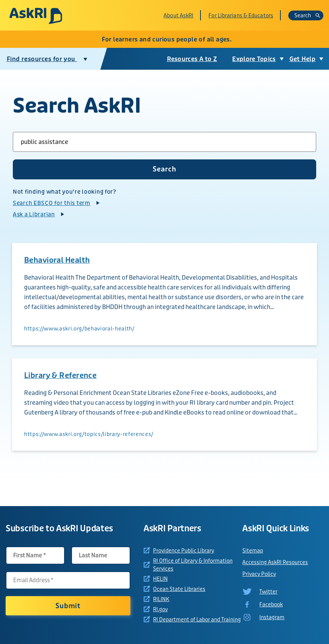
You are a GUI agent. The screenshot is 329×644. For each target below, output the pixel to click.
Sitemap (253, 551)
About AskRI (178, 15)
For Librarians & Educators (241, 15)
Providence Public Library (184, 551)
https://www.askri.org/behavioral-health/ (79, 329)
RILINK (161, 599)
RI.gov (160, 609)
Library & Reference (60, 376)
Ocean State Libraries (179, 589)
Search (307, 15)
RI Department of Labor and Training (197, 620)
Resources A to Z (192, 59)
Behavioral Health (57, 260)
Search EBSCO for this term (52, 203)
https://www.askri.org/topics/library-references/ (89, 434)
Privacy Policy (259, 574)
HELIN (160, 579)
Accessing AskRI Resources (275, 562)
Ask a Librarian (34, 214)
